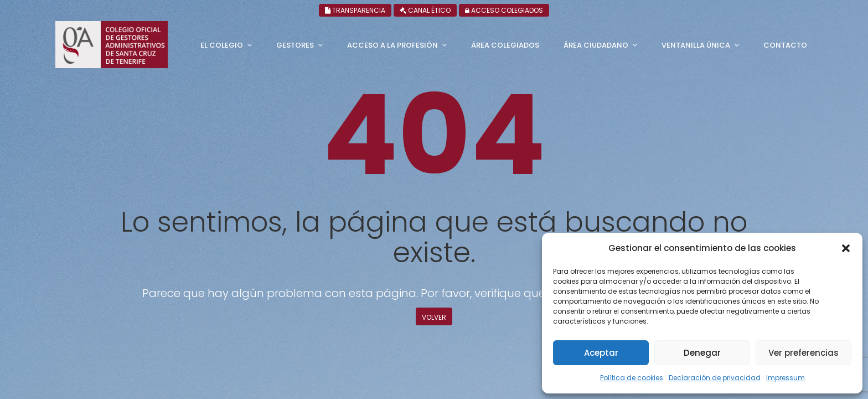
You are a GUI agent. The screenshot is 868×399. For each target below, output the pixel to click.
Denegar (702, 353)
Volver (434, 317)
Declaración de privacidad (715, 378)
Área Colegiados (505, 45)
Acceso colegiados (768, 10)
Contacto (785, 45)
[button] (846, 248)
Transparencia (608, 10)
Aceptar (601, 353)
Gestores (295, 45)
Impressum (786, 378)
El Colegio (222, 45)
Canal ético (683, 10)
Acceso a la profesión (392, 45)
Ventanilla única (696, 45)
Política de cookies (632, 378)
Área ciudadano (596, 45)
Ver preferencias (804, 353)
